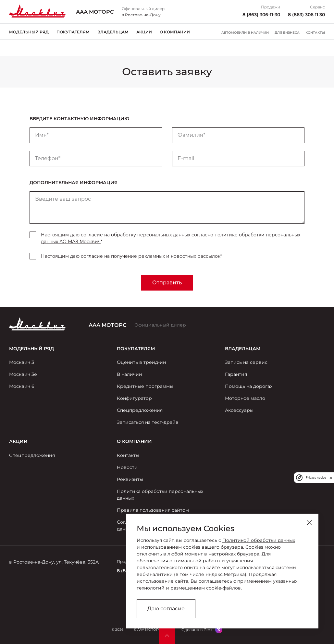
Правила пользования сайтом (153, 510)
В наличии (130, 374)
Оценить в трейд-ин (141, 362)
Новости (127, 467)
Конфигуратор (134, 398)
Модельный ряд (29, 32)
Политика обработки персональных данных (160, 495)
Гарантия (236, 374)
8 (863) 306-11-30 (261, 15)
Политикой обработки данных (259, 540)
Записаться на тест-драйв (148, 422)
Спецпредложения (140, 410)
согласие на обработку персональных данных (136, 235)
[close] (331, 478)
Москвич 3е (23, 374)
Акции (144, 32)
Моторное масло (245, 398)
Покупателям (73, 32)
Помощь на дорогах (249, 386)
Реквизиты (130, 479)
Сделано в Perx (197, 630)
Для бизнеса (287, 33)
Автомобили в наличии (245, 33)
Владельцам (113, 32)
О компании (175, 32)
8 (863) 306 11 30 (306, 15)
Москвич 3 (22, 362)
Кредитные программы (145, 386)
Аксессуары (239, 410)
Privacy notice (316, 477)
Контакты (315, 33)
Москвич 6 (22, 386)
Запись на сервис (246, 362)
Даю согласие (166, 608)
